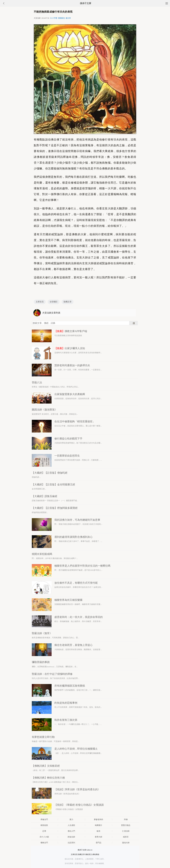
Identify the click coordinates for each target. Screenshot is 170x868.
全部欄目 (54, 302)
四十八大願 (44, 837)
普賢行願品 (126, 825)
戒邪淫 (126, 837)
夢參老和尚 (99, 819)
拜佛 (126, 819)
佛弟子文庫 (85, 3)
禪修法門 (44, 819)
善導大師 (98, 837)
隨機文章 (68, 302)
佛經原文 (89, 854)
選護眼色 (61, 18)
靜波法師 (71, 837)
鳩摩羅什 (98, 825)
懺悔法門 (44, 843)
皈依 (98, 831)
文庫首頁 (40, 302)
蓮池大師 (126, 843)
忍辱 (44, 831)
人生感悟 (71, 825)
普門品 (99, 843)
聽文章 (68, 18)
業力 (71, 819)
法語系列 (71, 843)
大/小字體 (54, 18)
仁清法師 (126, 831)
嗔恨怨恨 (44, 825)
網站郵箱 (96, 854)
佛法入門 (71, 831)
